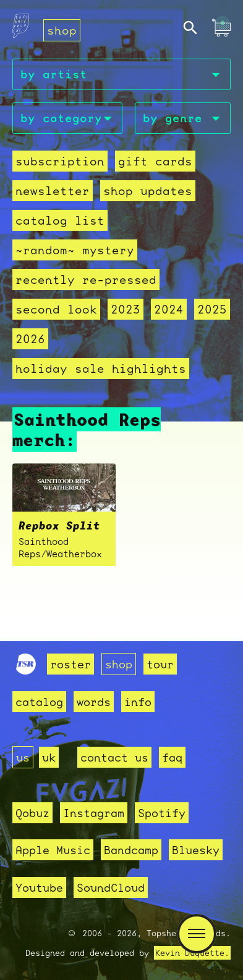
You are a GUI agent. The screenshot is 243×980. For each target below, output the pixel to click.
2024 (169, 309)
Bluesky (196, 850)
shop (62, 30)
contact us (114, 757)
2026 (30, 339)
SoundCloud (111, 887)
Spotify (162, 813)
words (94, 702)
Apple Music (53, 850)
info (138, 702)
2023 (126, 309)
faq (172, 757)
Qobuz (32, 813)
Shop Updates (148, 191)
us (23, 757)
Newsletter (53, 191)
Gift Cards (155, 161)
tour (160, 664)
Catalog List (60, 220)
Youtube (39, 887)
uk (49, 757)
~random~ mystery (75, 250)
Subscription (60, 161)
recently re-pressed (86, 280)
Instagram (94, 813)
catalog (39, 702)
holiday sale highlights (101, 368)
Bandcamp (131, 850)
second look (56, 309)
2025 (212, 309)
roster (70, 664)
